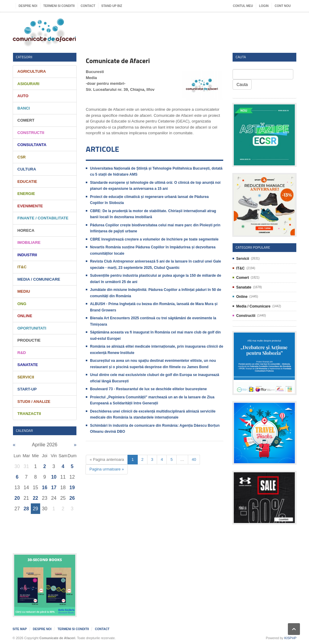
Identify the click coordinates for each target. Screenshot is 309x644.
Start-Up (27, 389)
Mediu (24, 291)
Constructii (31, 133)
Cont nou (283, 6)
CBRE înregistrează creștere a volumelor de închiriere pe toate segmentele (154, 239)
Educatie (27, 182)
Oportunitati (32, 328)
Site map (20, 629)
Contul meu (243, 6)
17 (54, 488)
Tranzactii (29, 414)
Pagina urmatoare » (107, 469)
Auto (23, 96)
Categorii (24, 57)
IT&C (22, 267)
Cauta (242, 84)
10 (54, 477)
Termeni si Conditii (59, 6)
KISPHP (290, 638)
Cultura (27, 169)
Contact (88, 6)
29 (35, 509)
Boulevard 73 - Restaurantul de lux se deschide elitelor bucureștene (148, 389)
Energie (26, 194)
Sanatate (28, 365)
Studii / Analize (34, 402)
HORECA (26, 230)
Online (25, 316)
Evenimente (30, 206)
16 (45, 488)
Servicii (26, 377)
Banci (24, 108)
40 (194, 459)
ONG (22, 304)
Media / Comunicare (39, 279)
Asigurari (29, 84)
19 (72, 488)
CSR (22, 157)
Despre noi (28, 6)
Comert (26, 120)
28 (26, 509)
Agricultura (32, 71)
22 (35, 498)
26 (72, 498)
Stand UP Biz (112, 6)
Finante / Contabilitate (43, 218)
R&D (22, 353)
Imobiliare (29, 242)
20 (17, 498)
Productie (29, 340)
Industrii (27, 255)
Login (264, 6)
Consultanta (32, 145)
